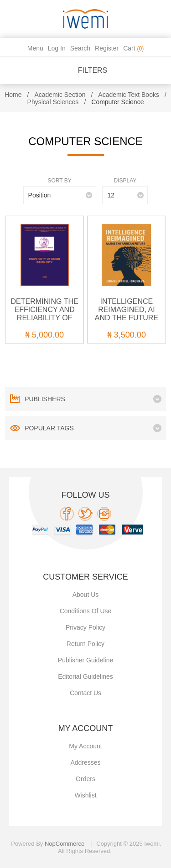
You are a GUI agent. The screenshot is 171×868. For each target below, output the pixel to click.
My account (85, 746)
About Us (86, 595)
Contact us (85, 693)
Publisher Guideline (85, 660)
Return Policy (85, 644)
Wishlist (85, 795)
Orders (85, 779)
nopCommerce (65, 844)
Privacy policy (85, 627)
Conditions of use (86, 611)
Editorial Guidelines (85, 676)
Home (13, 95)
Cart (133, 48)
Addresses (85, 762)
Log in (57, 48)
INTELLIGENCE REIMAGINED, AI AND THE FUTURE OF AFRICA (127, 314)
